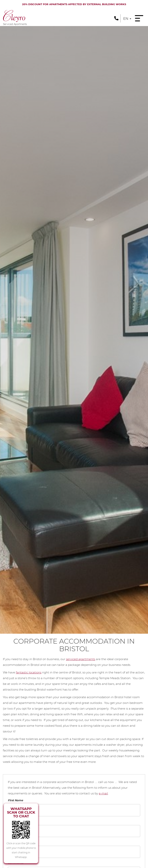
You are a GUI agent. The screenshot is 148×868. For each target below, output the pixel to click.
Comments (16, 863)
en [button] (127, 19)
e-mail (103, 793)
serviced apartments (81, 659)
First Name (15, 800)
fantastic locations (29, 672)
